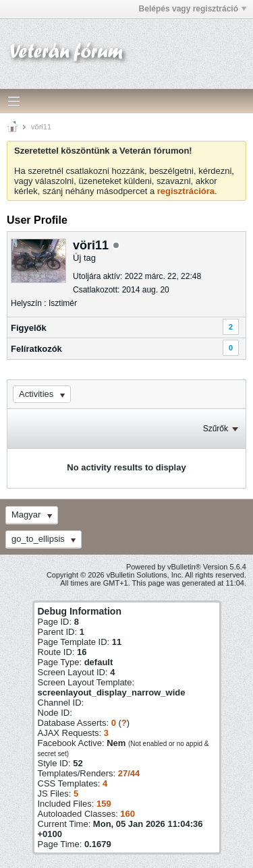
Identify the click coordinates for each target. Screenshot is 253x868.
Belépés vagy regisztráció (193, 9)
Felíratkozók (36, 349)
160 (128, 814)
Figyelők (29, 328)
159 (104, 804)
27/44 (129, 773)
